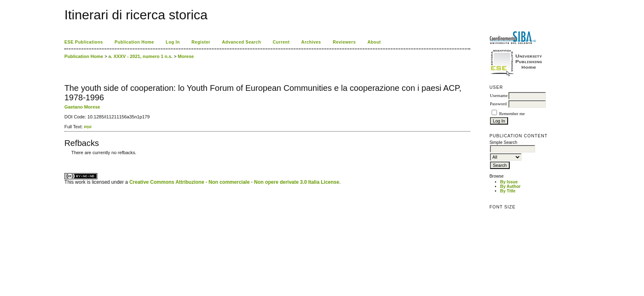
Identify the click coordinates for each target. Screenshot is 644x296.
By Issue (509, 182)
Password (498, 104)
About (374, 42)
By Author (511, 186)
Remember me (512, 114)
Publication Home (134, 42)
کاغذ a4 (65, 158)
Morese (186, 56)
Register (201, 42)
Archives (311, 42)
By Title (508, 191)
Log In (173, 42)
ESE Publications (84, 42)
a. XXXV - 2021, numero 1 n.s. (140, 56)
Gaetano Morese (82, 107)
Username (499, 96)
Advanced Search (242, 42)
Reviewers (344, 42)
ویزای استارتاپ (67, 158)
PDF (88, 127)
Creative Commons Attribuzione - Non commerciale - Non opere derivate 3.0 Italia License (234, 182)
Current (281, 42)
